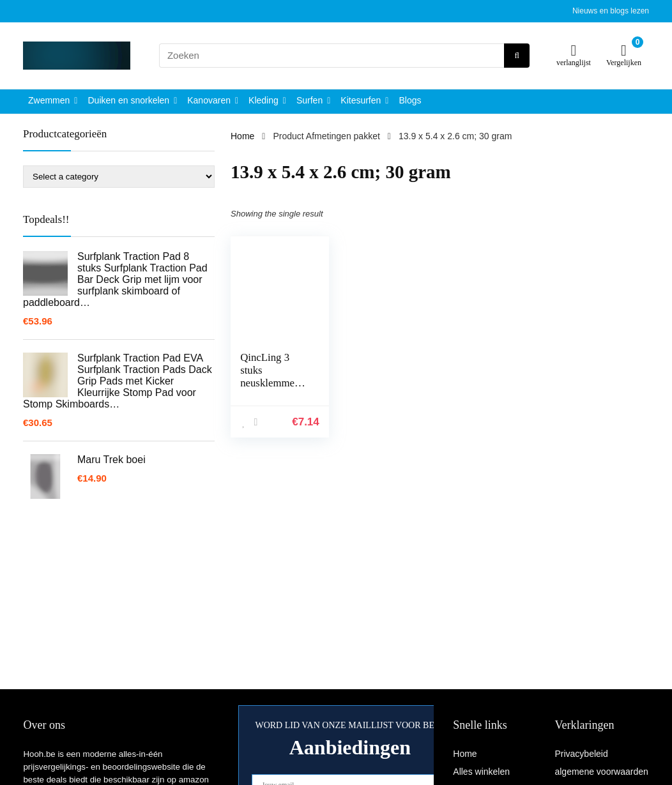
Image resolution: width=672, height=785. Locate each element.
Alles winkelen (481, 772)
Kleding (263, 100)
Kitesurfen (361, 100)
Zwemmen (49, 100)
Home (242, 136)
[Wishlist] (574, 50)
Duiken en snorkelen (128, 100)
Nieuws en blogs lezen (611, 11)
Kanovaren (209, 100)
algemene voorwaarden (601, 772)
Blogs (410, 100)
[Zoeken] (516, 56)
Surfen (309, 100)
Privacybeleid (581, 754)
